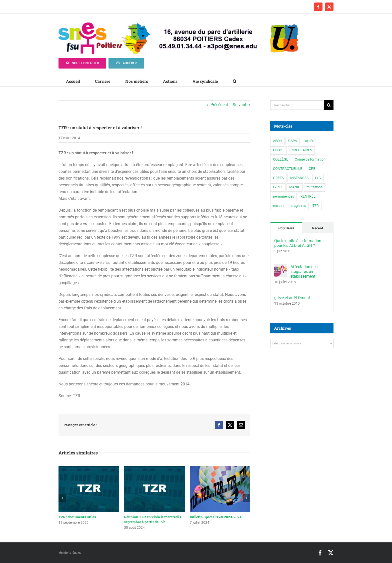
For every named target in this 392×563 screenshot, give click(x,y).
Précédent (219, 105)
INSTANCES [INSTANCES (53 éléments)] (299, 178)
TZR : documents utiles (77, 517)
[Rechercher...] (297, 105)
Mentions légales (70, 553)
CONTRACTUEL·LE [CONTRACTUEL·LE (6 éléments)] (288, 169)
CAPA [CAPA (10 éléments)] (293, 141)
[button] (235, 81)
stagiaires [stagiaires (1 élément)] (298, 206)
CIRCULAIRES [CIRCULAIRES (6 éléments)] (301, 150)
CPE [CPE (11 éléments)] (312, 169)
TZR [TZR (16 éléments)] (316, 206)
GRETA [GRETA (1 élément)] (278, 178)
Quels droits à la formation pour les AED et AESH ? (298, 243)
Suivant (239, 105)
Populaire (286, 228)
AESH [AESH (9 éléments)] (277, 141)
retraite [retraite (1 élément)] (279, 206)
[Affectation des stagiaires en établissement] (281, 268)
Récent (318, 228)
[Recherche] (329, 105)
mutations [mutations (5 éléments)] (314, 187)
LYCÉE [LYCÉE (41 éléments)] (278, 187)
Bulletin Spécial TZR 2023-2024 (216, 517)
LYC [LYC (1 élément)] (318, 178)
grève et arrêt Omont (292, 298)
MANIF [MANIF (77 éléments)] (295, 187)
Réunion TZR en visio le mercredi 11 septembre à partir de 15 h (153, 519)
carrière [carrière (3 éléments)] (309, 141)
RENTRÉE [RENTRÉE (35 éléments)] (308, 196)
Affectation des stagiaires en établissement (304, 271)
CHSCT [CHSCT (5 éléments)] (278, 150)
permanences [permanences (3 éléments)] (283, 196)
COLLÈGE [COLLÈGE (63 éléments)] (281, 159)
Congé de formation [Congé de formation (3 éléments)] (310, 159)
